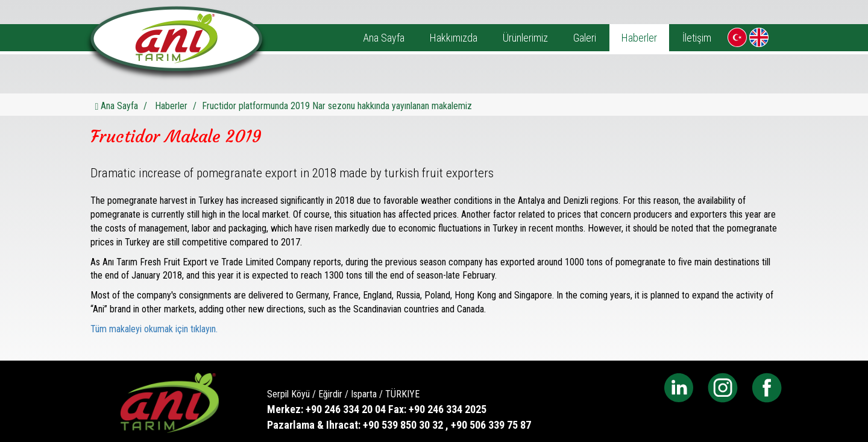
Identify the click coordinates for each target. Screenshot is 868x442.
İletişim (697, 38)
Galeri (585, 38)
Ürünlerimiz (525, 38)
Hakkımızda (454, 38)
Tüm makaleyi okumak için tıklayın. (154, 329)
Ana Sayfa (384, 38)
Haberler (639, 38)
